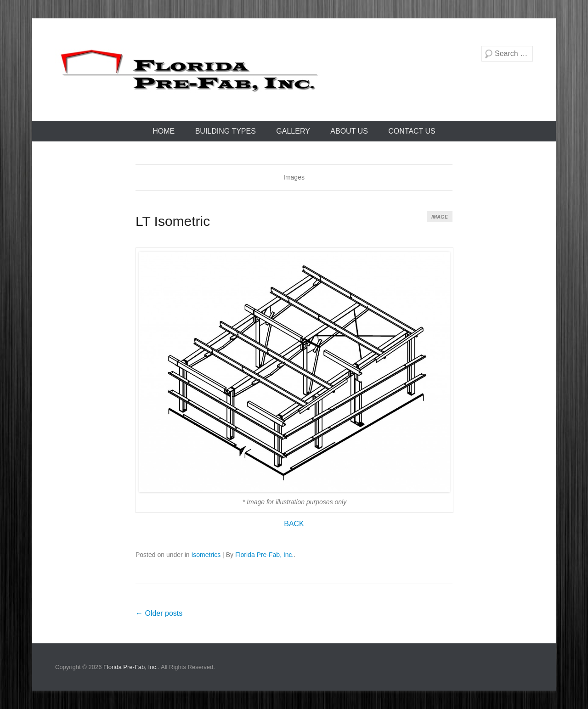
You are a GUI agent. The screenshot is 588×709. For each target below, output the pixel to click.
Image (440, 217)
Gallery (293, 131)
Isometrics (206, 555)
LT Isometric (173, 221)
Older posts (159, 613)
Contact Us (412, 131)
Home (164, 131)
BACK (294, 524)
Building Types (226, 131)
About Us (349, 131)
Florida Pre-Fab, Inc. (265, 555)
